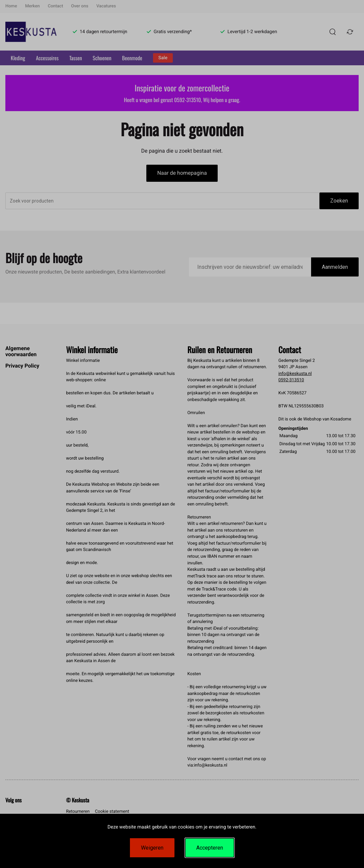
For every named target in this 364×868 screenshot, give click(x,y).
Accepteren (210, 848)
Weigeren (152, 848)
